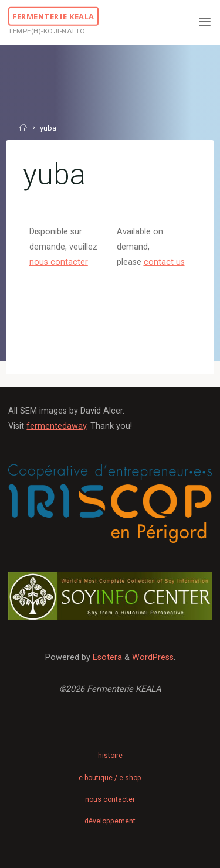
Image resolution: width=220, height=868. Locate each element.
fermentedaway (56, 426)
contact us (164, 262)
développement (110, 821)
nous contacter (59, 262)
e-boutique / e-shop (110, 778)
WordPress (153, 657)
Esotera (106, 657)
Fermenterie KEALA (53, 16)
